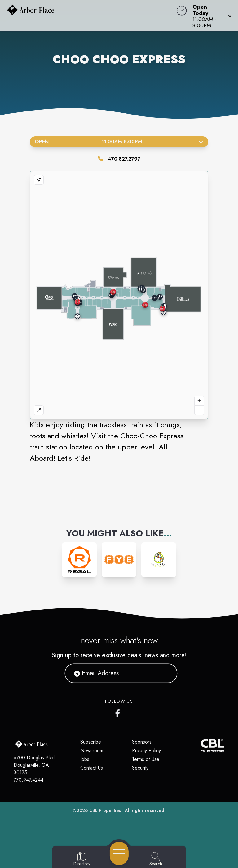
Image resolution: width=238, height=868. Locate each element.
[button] (210, 15)
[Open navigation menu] (119, 853)
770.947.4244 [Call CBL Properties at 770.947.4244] (29, 780)
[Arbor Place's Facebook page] (119, 712)
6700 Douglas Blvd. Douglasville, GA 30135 (35, 765)
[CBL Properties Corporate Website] (201, 746)
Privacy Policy (146, 751)
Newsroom (92, 751)
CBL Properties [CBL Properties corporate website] (105, 810)
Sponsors (142, 742)
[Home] (90, 15)
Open (119, 142)
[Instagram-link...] (79, 560)
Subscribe (91, 742)
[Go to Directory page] (82, 859)
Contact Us (92, 768)
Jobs (85, 759)
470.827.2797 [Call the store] (124, 159)
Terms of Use (146, 759)
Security (140, 768)
